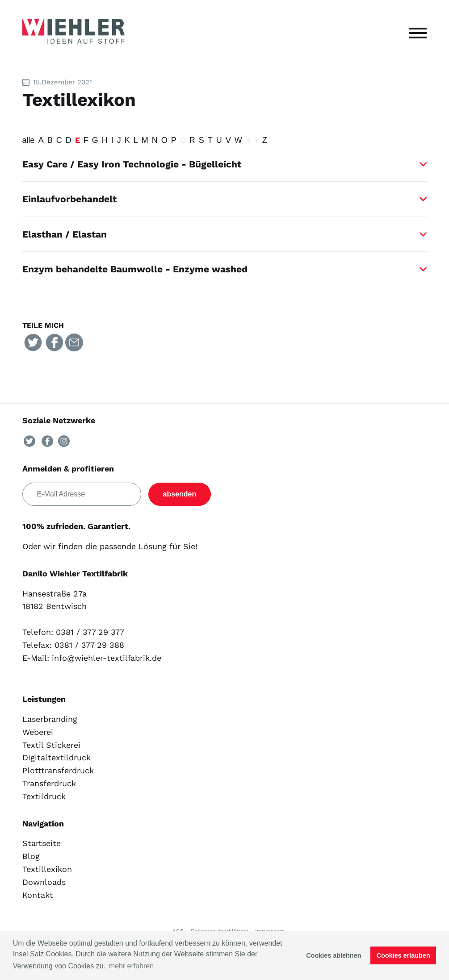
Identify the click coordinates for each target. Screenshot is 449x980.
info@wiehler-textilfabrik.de (107, 658)
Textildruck (44, 796)
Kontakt (38, 895)
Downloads (44, 882)
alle (29, 140)
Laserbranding (50, 719)
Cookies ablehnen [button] (334, 955)
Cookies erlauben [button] (403, 955)
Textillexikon (47, 869)
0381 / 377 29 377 (90, 632)
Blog (31, 856)
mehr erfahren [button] (132, 966)
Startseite (42, 843)
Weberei (38, 732)
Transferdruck (49, 783)
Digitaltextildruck (57, 757)
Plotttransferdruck (58, 770)
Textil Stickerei (51, 745)
